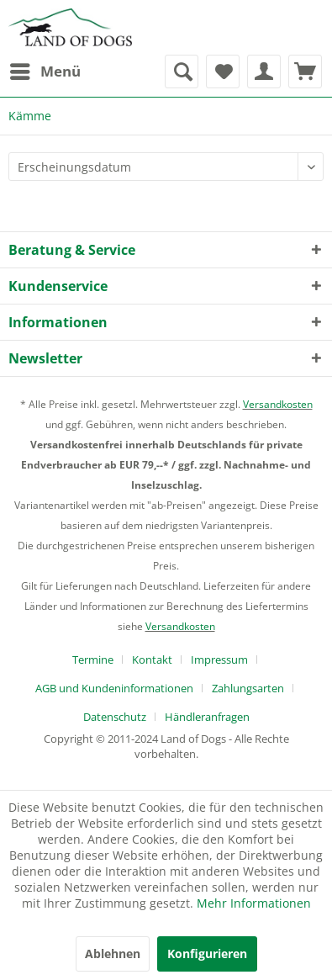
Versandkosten (278, 404)
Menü (45, 69)
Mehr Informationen (254, 903)
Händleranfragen (207, 717)
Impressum (219, 660)
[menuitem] (45, 72)
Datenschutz (115, 717)
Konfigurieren (207, 954)
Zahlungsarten (248, 688)
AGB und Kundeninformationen (114, 688)
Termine (93, 660)
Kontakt (152, 660)
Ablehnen (113, 954)
